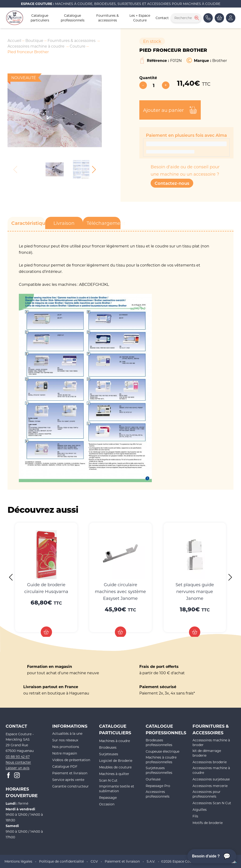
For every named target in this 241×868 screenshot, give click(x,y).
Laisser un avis (18, 768)
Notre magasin (65, 753)
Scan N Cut (108, 780)
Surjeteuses (109, 754)
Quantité (148, 78)
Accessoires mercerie (210, 786)
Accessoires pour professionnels (207, 794)
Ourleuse (153, 779)
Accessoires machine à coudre (36, 46)
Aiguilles (200, 809)
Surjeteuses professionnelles (159, 770)
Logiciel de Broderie (116, 761)
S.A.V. (151, 861)
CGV (94, 861)
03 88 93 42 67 (18, 757)
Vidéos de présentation (71, 760)
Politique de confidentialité (61, 861)
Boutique (34, 40)
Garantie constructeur (70, 786)
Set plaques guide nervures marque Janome (195, 591)
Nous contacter (18, 762)
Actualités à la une (67, 733)
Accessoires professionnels (158, 794)
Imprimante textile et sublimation (117, 789)
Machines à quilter (114, 774)
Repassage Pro (158, 786)
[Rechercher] (196, 18)
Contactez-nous (172, 183)
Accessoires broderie (210, 762)
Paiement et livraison (70, 773)
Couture (78, 46)
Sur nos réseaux (65, 740)
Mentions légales (18, 861)
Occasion (107, 804)
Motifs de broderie (208, 823)
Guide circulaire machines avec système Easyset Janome (120, 591)
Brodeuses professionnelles (159, 742)
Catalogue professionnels (73, 18)
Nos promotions (66, 747)
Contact (162, 18)
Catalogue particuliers (40, 18)
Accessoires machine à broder (211, 742)
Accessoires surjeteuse (211, 779)
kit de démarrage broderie (207, 753)
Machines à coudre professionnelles (161, 760)
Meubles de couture (115, 767)
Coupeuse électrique (163, 751)
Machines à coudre (114, 741)
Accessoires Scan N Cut (212, 803)
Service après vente (68, 780)
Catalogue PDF (65, 766)
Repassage (108, 797)
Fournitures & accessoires (107, 18)
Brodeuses (108, 747)
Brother (220, 60)
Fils (195, 816)
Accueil (14, 40)
